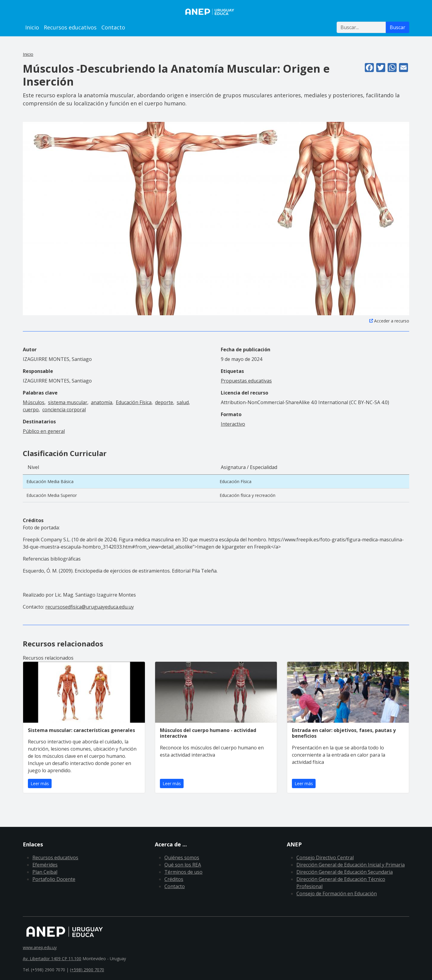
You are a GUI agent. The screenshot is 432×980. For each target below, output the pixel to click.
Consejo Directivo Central (325, 857)
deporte (164, 402)
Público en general (44, 431)
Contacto (113, 27)
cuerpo (31, 410)
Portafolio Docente (54, 879)
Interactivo (233, 424)
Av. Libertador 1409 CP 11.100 (52, 959)
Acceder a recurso (392, 321)
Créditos (174, 879)
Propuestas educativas (246, 381)
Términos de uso (183, 872)
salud (183, 402)
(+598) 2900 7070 (87, 970)
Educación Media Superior (52, 495)
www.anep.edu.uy (40, 947)
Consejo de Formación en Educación (337, 894)
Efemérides (45, 865)
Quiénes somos (182, 857)
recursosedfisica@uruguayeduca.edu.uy (90, 607)
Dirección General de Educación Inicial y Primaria (351, 865)
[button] (216, 218)
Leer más (40, 783)
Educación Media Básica (50, 481)
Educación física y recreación (247, 495)
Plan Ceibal (45, 872)
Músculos (34, 402)
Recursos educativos (70, 27)
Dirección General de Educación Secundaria (345, 872)
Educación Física (134, 402)
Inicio (32, 27)
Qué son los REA (183, 865)
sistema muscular (68, 402)
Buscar (397, 27)
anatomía (102, 402)
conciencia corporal (64, 410)
